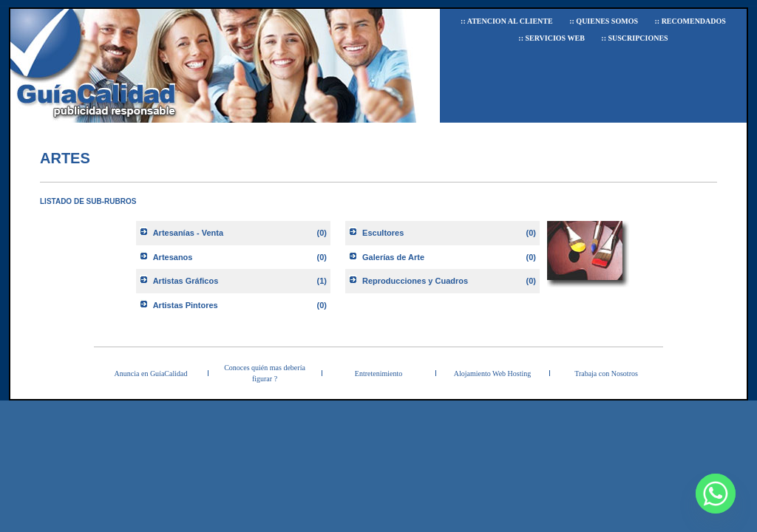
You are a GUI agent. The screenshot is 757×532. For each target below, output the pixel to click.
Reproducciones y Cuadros (415, 281)
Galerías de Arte (393, 257)
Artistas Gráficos (186, 281)
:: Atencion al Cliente (507, 21)
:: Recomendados (690, 21)
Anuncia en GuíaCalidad (151, 374)
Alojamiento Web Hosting (493, 374)
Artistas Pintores (186, 305)
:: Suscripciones (634, 38)
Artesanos (173, 257)
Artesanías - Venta (188, 233)
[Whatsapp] (716, 494)
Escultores (383, 233)
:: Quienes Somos (604, 21)
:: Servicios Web (551, 38)
